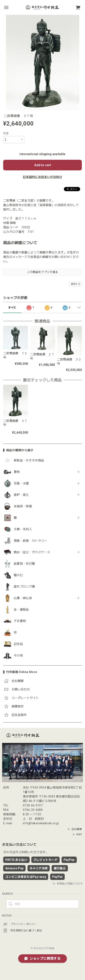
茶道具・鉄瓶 (23, 506)
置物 (17, 472)
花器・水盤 (21, 483)
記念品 (18, 644)
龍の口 (18, 575)
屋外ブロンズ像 (24, 587)
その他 (18, 655)
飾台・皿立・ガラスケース (32, 552)
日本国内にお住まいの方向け (42, 177)
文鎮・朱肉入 (23, 529)
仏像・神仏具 (23, 598)
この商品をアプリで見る (43, 272)
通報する (76, 284)
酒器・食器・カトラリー (30, 541)
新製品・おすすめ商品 (29, 460)
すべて (12, 308)
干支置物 (20, 621)
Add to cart (43, 165)
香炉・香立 (21, 495)
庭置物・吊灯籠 (24, 564)
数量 (6, 133)
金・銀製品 (21, 609)
